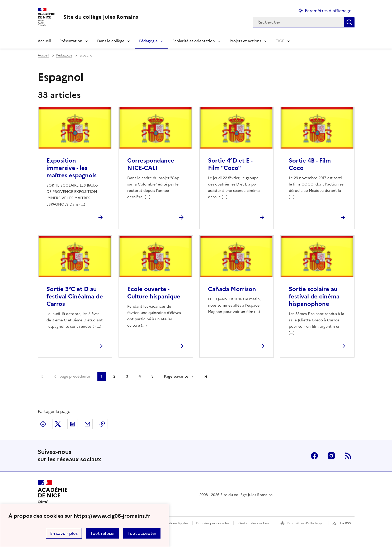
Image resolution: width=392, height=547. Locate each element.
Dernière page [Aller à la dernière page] (206, 377)
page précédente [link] (75, 376)
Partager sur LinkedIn (73, 424)
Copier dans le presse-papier (102, 424)
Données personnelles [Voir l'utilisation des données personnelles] (212, 523)
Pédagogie (148, 41)
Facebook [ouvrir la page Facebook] (314, 456)
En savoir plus (64, 533)
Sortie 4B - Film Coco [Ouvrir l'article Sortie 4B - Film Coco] (310, 164)
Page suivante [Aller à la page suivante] (176, 376)
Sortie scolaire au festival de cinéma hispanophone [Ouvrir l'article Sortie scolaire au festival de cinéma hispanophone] (314, 296)
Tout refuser (103, 533)
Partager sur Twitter (58, 424)
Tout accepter (142, 533)
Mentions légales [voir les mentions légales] (176, 523)
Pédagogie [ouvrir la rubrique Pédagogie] (64, 55)
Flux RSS (345, 523)
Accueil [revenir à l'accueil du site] (43, 55)
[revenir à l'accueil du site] (101, 17)
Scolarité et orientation (194, 41)
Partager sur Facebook (43, 424)
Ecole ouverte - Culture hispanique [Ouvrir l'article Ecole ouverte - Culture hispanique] (154, 293)
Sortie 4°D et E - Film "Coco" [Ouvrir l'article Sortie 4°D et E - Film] (230, 164)
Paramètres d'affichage (304, 523)
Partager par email (87, 424)
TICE (280, 41)
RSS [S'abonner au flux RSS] (348, 456)
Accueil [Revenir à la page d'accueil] (44, 41)
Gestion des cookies (254, 523)
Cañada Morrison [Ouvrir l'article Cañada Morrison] (232, 289)
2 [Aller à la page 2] (114, 376)
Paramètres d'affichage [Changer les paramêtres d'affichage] (328, 11)
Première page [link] (42, 377)
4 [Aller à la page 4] (140, 376)
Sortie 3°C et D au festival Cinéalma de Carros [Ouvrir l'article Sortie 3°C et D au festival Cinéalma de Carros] (75, 296)
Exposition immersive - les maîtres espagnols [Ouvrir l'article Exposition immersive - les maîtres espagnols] (72, 168)
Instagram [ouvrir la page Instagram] (331, 456)
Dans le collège (111, 41)
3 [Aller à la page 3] (127, 376)
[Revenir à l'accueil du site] (53, 495)
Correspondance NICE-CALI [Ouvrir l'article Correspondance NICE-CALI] (151, 164)
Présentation (71, 41)
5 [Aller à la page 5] (152, 376)
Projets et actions (245, 41)
